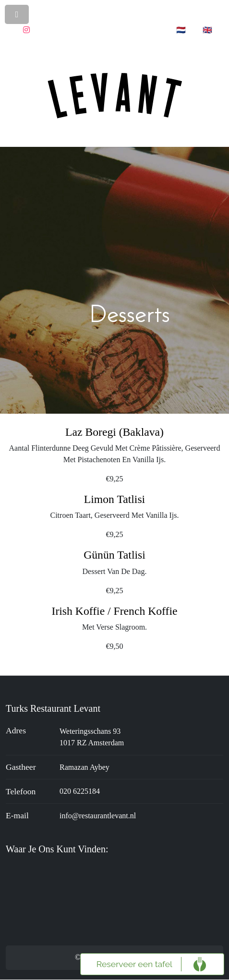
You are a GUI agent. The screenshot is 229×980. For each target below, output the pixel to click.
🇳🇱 (181, 30)
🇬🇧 (207, 30)
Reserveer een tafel (134, 964)
